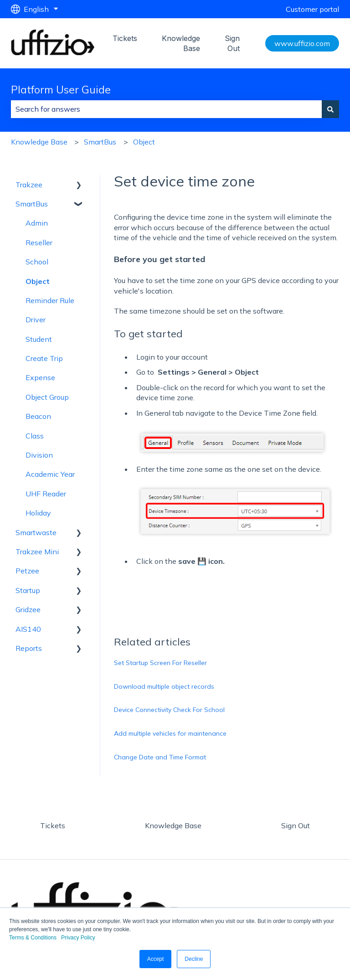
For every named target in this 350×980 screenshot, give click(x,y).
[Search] (330, 109)
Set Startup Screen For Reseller (160, 663)
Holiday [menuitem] (38, 513)
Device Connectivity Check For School (169, 710)
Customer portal (312, 9)
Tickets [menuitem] (53, 825)
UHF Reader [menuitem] (46, 494)
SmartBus (100, 142)
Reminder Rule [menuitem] (50, 300)
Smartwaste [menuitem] (36, 532)
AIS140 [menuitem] (28, 629)
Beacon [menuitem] (38, 416)
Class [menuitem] (35, 436)
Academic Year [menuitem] (50, 474)
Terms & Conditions (33, 938)
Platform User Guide (61, 90)
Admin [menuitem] (37, 223)
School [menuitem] (37, 262)
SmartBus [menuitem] (32, 204)
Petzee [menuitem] (27, 571)
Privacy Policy (78, 938)
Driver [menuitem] (36, 320)
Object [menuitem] (38, 281)
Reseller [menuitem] (39, 242)
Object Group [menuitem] (47, 397)
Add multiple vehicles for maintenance (170, 733)
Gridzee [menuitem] (28, 609)
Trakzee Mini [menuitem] (37, 552)
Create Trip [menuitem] (44, 358)
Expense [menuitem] (40, 377)
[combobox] (166, 109)
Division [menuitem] (39, 455)
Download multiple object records (164, 686)
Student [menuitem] (39, 339)
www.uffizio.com (302, 43)
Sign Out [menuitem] (296, 825)
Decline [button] (194, 959)
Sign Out (232, 43)
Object (144, 142)
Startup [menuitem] (28, 590)
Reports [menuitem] (29, 648)
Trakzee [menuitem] (29, 185)
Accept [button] (156, 959)
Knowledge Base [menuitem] (173, 825)
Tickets (125, 38)
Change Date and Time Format (160, 757)
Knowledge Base (181, 43)
